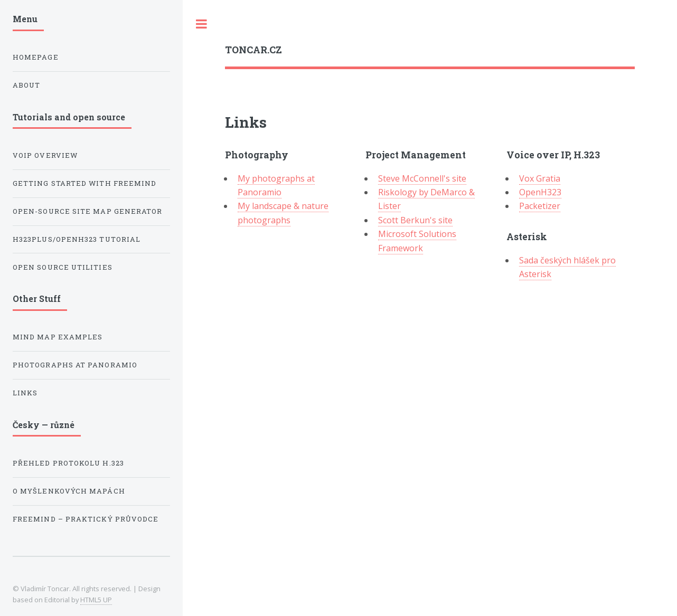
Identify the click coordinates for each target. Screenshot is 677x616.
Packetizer (540, 206)
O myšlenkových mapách (69, 491)
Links (25, 393)
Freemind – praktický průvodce (86, 519)
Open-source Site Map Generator (87, 211)
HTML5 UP (96, 600)
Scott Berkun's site (415, 220)
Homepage (36, 57)
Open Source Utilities (63, 267)
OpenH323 (540, 192)
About (26, 85)
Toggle (202, 24)
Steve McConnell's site (422, 178)
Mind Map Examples (58, 337)
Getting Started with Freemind (84, 183)
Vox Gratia (540, 178)
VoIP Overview (45, 155)
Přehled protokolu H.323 (68, 463)
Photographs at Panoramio (75, 365)
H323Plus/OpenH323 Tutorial (77, 239)
